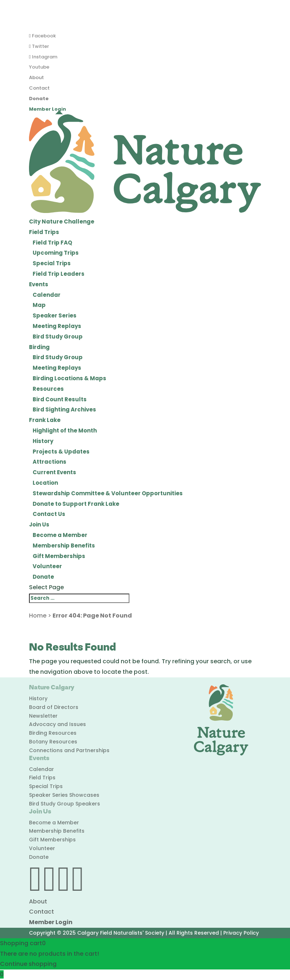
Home (38, 616)
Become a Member (60, 535)
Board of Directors (54, 707)
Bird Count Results (60, 399)
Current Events (54, 472)
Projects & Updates (61, 452)
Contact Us (49, 514)
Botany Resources (53, 742)
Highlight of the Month (65, 430)
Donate (39, 99)
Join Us (39, 524)
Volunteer (47, 566)
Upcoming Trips (56, 253)
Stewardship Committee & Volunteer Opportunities (108, 493)
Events (39, 284)
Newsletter (43, 716)
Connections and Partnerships (69, 750)
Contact (39, 88)
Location (45, 483)
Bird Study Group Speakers (65, 804)
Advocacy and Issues (57, 724)
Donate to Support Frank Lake (76, 504)
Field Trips (44, 232)
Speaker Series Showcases (64, 795)
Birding (39, 347)
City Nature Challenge (62, 222)
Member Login (47, 109)
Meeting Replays (57, 326)
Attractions (49, 462)
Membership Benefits (64, 546)
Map (39, 305)
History (43, 441)
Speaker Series (55, 315)
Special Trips (52, 263)
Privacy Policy (241, 933)
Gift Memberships (59, 556)
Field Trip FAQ (52, 243)
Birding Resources (53, 733)
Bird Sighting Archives (64, 409)
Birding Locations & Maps (69, 378)
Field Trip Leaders (59, 274)
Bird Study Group (58, 337)
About (36, 77)
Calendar (47, 295)
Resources (48, 389)
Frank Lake (45, 420)
